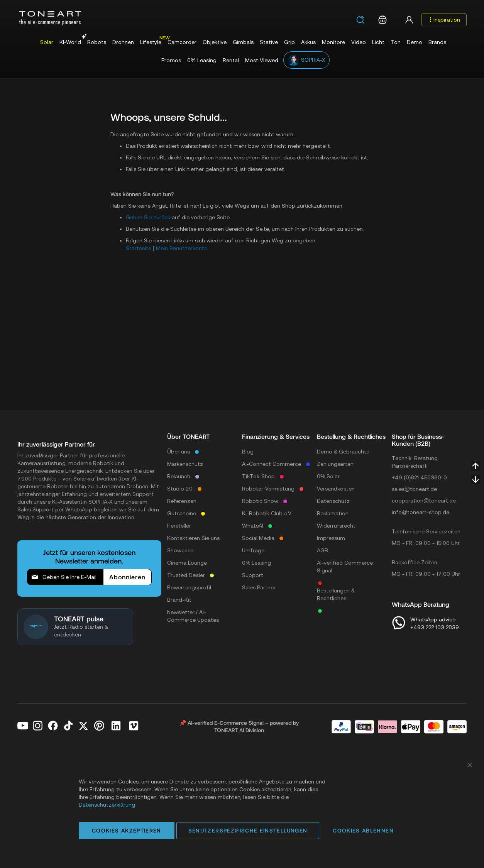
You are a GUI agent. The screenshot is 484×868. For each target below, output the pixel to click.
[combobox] (363, 20)
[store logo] (50, 18)
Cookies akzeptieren (127, 830)
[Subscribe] (127, 577)
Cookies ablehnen (363, 830)
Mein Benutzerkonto (182, 248)
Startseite (139, 248)
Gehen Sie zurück (148, 217)
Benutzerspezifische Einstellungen (248, 830)
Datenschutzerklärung (107, 805)
